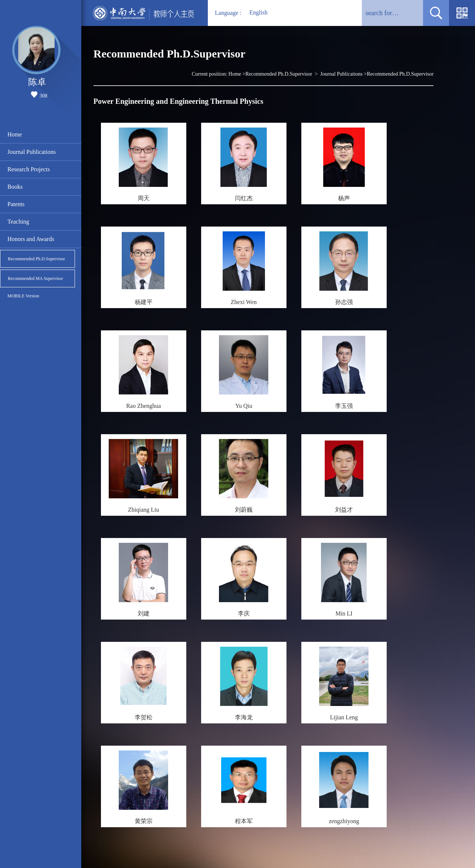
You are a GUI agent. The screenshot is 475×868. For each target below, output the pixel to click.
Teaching (18, 222)
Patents (16, 204)
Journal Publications (32, 152)
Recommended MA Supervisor (35, 278)
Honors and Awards (31, 239)
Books (15, 187)
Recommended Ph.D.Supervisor (36, 259)
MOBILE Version (23, 296)
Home (15, 134)
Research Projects (29, 169)
